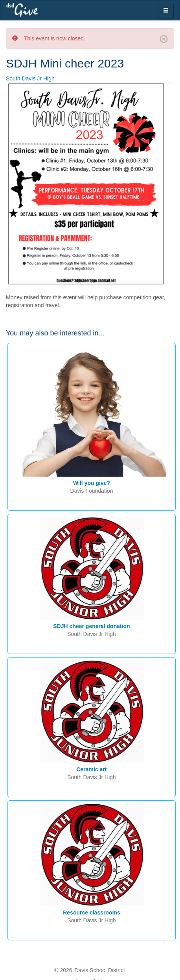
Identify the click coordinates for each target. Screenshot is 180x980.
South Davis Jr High (30, 78)
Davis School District (99, 970)
